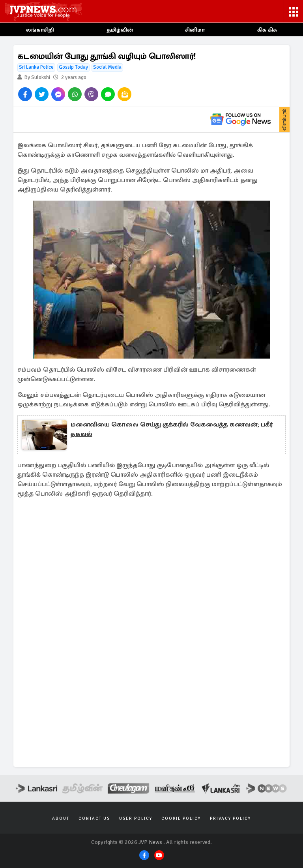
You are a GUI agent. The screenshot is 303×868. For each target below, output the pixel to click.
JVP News (150, 842)
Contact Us (94, 818)
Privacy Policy (230, 818)
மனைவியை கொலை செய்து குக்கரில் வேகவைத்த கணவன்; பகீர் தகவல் (172, 429)
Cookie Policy (181, 818)
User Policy (136, 818)
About (61, 818)
